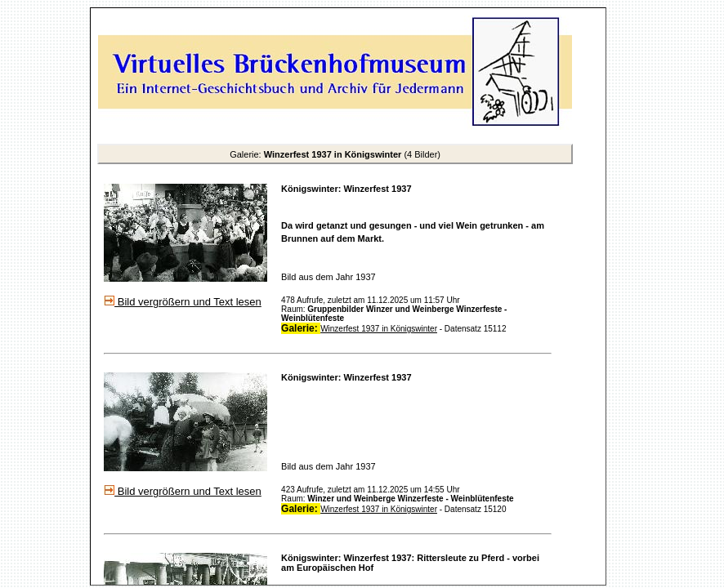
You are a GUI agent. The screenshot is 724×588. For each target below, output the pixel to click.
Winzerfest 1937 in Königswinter (379, 329)
